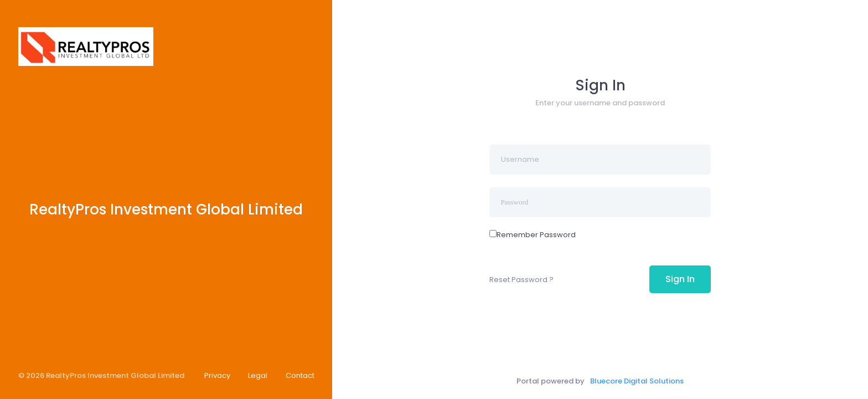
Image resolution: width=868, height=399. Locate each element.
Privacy (217, 375)
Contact (300, 375)
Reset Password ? (521, 280)
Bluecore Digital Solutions (637, 381)
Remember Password (536, 235)
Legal (258, 375)
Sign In (680, 279)
